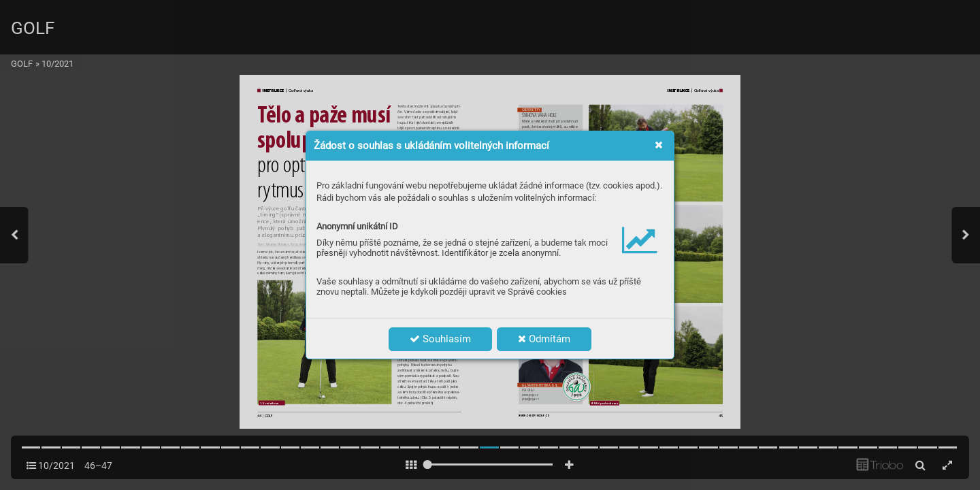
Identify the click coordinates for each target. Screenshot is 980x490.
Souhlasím (440, 339)
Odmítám (544, 339)
